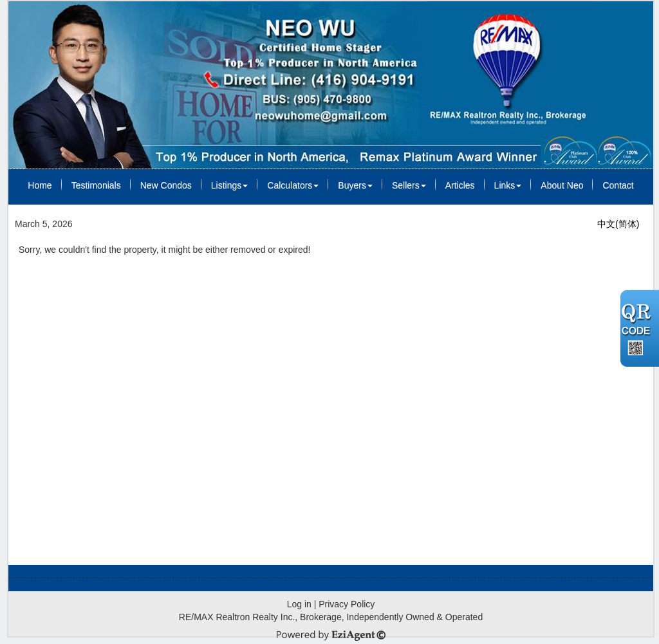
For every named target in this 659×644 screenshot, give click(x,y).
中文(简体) (618, 224)
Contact (618, 185)
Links (508, 185)
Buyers (355, 185)
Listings (229, 185)
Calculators (293, 185)
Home (40, 185)
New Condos (166, 185)
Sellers (409, 185)
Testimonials (96, 185)
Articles (460, 185)
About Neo (562, 185)
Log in (299, 604)
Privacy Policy (347, 604)
